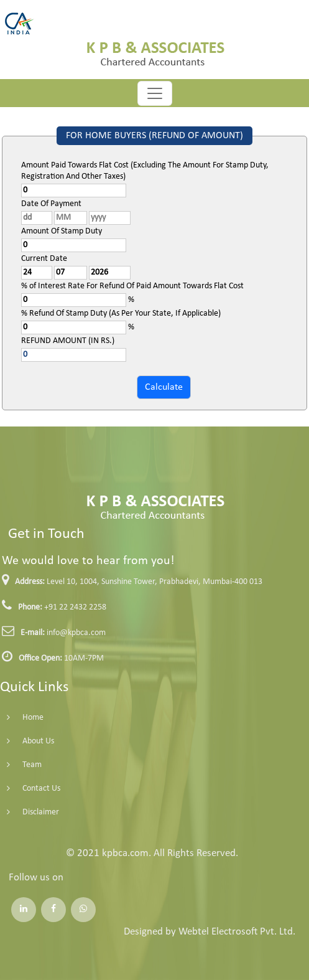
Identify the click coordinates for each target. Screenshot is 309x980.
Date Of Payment (51, 204)
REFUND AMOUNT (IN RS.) (68, 341)
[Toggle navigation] (155, 93)
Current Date (44, 259)
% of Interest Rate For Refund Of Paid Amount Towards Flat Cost (132, 286)
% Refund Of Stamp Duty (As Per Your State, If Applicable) (121, 313)
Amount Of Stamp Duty (62, 231)
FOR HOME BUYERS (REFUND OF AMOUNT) (154, 136)
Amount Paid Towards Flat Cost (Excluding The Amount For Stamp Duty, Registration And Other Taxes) (145, 171)
